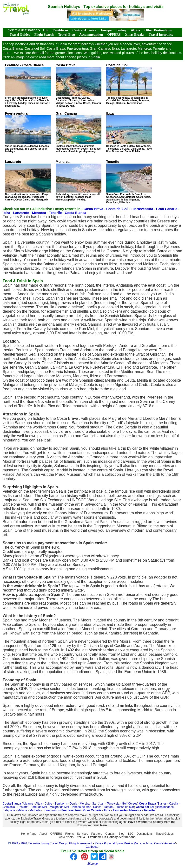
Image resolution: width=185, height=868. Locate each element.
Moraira (85, 804)
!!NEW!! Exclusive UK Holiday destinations (106, 837)
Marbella (35, 810)
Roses (97, 807)
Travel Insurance (161, 35)
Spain (119, 843)
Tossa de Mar (125, 807)
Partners (97, 834)
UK (46, 30)
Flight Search (44, 35)
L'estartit (23, 807)
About (43, 834)
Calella (174, 804)
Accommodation (91, 35)
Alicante (28, 804)
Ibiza (6, 213)
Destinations (145, 834)
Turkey (121, 30)
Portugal (110, 843)
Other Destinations (158, 30)
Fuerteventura (142, 209)
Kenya (99, 843)
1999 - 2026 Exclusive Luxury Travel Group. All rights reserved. (52, 843)
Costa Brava (93, 209)
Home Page (29, 834)
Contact (110, 834)
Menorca (39, 213)
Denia (73, 804)
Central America (84, 30)
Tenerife (55, 213)
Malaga (22, 810)
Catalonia (9, 807)
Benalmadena (165, 807)
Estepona (9, 810)
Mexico (128, 843)
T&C (131, 834)
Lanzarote (21, 213)
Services (83, 834)
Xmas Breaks (135, 35)
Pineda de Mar (81, 807)
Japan (149, 843)
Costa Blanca (76, 213)
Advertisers (66, 837)
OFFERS (114, 35)
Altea (39, 804)
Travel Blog (66, 35)
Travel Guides (20, 35)
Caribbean (60, 30)
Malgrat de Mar (60, 807)
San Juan (98, 804)
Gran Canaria (167, 209)
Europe (106, 30)
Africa (135, 30)
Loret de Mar (39, 807)
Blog (121, 834)
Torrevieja (113, 804)
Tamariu (109, 807)
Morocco (139, 843)
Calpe (48, 804)
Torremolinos (51, 810)
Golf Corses (129, 804)
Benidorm (61, 804)
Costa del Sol (117, 209)
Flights (69, 834)
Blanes (162, 804)
